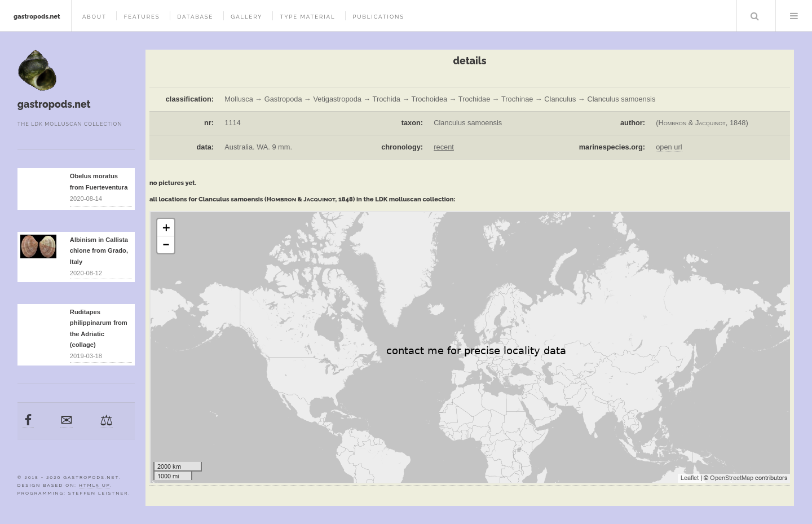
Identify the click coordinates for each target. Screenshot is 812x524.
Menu (794, 16)
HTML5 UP (94, 485)
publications (378, 17)
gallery (246, 17)
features (142, 17)
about (94, 17)
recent (444, 147)
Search (755, 16)
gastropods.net (37, 16)
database (195, 17)
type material (307, 17)
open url (669, 147)
